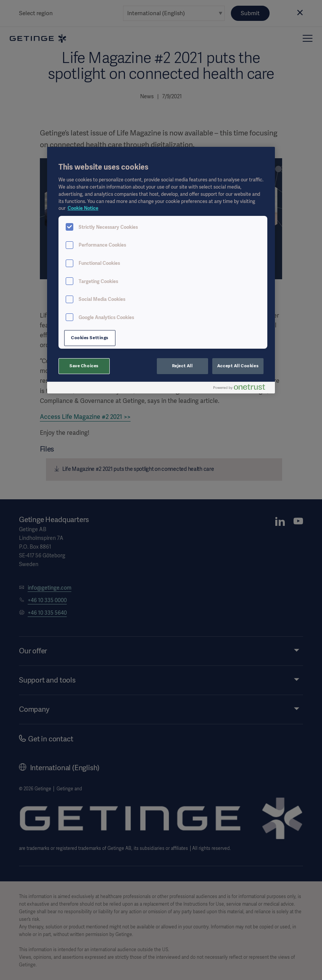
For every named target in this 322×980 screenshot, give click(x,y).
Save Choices (84, 366)
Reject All (182, 366)
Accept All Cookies (238, 366)
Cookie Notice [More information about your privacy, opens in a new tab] (83, 208)
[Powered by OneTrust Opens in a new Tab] (242, 389)
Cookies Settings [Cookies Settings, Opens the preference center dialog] (90, 338)
